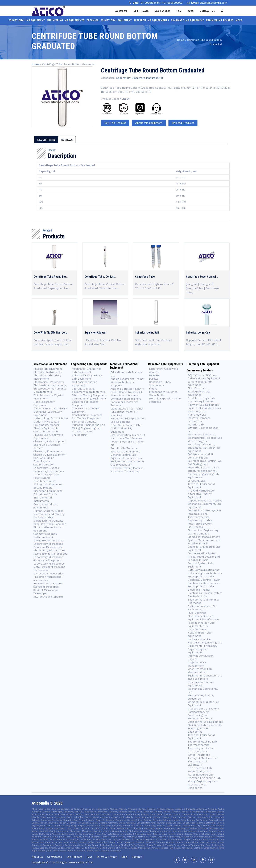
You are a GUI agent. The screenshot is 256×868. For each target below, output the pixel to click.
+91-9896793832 (172, 3)
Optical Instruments (46, 432)
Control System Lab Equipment (200, 565)
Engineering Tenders (220, 20)
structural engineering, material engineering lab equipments (203, 474)
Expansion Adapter (95, 333)
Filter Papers (42, 461)
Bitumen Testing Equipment (89, 395)
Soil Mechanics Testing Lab (205, 461)
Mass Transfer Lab (200, 669)
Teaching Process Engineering (199, 730)
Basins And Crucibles (47, 445)
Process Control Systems (204, 709)
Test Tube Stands (44, 481)
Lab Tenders (164, 11)
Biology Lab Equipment (48, 484)
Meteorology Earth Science (51, 418)
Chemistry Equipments (48, 451)
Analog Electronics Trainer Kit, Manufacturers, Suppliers (127, 382)
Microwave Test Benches (126, 438)
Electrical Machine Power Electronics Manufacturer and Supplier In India (204, 583)
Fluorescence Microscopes (50, 554)
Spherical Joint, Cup (198, 333)
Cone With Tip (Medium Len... (51, 333)
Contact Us (208, 11)
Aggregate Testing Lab (202, 375)
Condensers (157, 385)
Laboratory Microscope (48, 544)
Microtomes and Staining (49, 514)
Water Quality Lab (199, 771)
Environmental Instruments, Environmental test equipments (46, 503)
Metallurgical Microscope (49, 567)
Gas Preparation (44, 465)
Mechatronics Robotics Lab (205, 438)
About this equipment (149, 123)
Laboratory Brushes (46, 468)
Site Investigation (121, 465)
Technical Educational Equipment (109, 20)
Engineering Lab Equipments (66, 20)
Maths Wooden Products (49, 541)
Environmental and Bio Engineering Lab (202, 608)
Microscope (41, 570)
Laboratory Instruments (49, 471)
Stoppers (155, 402)
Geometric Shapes (45, 534)
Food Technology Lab (201, 398)
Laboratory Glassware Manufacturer (140, 78)
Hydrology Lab (197, 411)
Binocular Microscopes (48, 547)
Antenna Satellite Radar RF (128, 389)
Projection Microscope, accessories (48, 579)
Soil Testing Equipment (86, 418)
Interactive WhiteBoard (48, 597)
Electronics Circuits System (205, 593)
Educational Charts (45, 494)
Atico (89, 862)
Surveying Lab (197, 481)
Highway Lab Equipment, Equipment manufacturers (204, 406)
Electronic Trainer (199, 590)
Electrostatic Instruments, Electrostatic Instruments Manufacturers (50, 389)
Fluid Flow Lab (197, 388)
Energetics (194, 603)
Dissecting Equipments (48, 491)
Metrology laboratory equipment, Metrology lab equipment (204, 448)
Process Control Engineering (82, 433)
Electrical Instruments (48, 372)
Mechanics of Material (202, 435)
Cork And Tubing (44, 458)
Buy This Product (115, 123)
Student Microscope (46, 590)
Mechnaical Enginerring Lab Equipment (87, 370)
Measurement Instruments (50, 408)
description (46, 140)
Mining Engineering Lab (87, 428)
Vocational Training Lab (125, 471)
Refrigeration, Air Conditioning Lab (198, 714)
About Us (122, 11)
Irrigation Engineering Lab (88, 425)
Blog (191, 11)
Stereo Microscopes (46, 587)
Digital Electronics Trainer (127, 409)
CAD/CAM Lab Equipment (204, 378)
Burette (154, 379)
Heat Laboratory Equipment (44, 403)
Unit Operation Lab (200, 768)
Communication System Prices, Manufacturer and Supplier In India (204, 557)
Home (35, 64)
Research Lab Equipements (151, 20)
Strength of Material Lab (203, 468)
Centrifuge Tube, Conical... (100, 277)
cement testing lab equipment (200, 383)
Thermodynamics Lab (201, 748)
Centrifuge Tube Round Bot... (51, 277)
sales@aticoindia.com (213, 3)
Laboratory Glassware (164, 369)
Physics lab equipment (48, 369)
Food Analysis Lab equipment (199, 393)
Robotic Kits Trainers (124, 448)
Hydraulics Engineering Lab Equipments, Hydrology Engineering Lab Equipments (205, 648)
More (239, 20)
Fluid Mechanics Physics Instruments (48, 397)
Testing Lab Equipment (125, 452)
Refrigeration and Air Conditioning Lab (201, 456)
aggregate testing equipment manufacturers (88, 390)
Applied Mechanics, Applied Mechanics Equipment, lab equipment (205, 504)
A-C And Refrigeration (201, 491)
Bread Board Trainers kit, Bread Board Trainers (127, 394)
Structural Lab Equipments (205, 725)
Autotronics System (200, 524)
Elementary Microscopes (50, 550)
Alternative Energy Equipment (200, 496)
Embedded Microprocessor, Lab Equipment (128, 420)
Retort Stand (42, 478)
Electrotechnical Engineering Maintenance (204, 598)
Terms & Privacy (107, 857)
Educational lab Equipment (27, 20)
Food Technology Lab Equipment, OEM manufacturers (201, 626)
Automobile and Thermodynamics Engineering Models (200, 517)
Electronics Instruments (49, 382)
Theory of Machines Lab (203, 758)
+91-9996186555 (150, 3)
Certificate (142, 11)
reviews (67, 140)
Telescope (40, 593)
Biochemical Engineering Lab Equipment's (203, 532)
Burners (38, 448)
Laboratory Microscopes (49, 564)
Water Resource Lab (201, 775)
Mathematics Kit (44, 537)
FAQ (89, 857)
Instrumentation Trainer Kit (128, 435)
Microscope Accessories (49, 574)
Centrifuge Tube (145, 277)
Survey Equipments (84, 422)
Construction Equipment (87, 415)
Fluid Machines (197, 613)
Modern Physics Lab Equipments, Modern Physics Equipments (46, 425)
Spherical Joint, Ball (147, 333)
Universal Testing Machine (127, 468)
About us (37, 857)
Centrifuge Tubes (160, 382)
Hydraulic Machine (199, 639)
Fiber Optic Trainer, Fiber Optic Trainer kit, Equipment (127, 428)
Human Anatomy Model (48, 511)
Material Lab (196, 425)
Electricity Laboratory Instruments (47, 377)
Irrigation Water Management (198, 664)
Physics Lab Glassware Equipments (48, 437)
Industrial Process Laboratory (199, 420)
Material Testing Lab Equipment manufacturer (126, 457)
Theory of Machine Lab (202, 742)
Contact (137, 857)
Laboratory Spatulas (47, 474)
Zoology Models (44, 517)
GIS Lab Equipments (201, 401)
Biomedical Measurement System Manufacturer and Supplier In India (204, 540)
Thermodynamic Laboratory (198, 763)
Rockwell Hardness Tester (127, 461)
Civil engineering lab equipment (85, 384)
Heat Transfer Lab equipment (200, 634)
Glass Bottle (157, 395)
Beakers (154, 375)
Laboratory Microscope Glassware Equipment (48, 559)
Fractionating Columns (163, 392)
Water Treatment (199, 755)
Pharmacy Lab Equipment (187, 20)
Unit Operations (198, 752)
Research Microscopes (48, 583)
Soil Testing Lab (198, 464)
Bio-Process (195, 527)
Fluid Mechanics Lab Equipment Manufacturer (203, 618)
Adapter (154, 372)
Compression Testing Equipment (85, 403)
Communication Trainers (126, 399)
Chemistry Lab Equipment (50, 441)
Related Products (183, 123)
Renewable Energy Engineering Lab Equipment (205, 720)
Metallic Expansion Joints (165, 399)
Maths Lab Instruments (48, 521)
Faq (180, 11)
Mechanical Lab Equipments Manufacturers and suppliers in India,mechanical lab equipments (205, 679)
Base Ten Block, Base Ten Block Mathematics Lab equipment (50, 527)
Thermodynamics (199, 745)
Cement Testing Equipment (89, 399)
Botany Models (43, 488)
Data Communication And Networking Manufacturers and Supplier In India (205, 573)
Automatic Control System (204, 510)
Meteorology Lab (199, 441)
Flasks (153, 389)
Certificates (55, 857)
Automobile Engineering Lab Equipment (87, 377)
